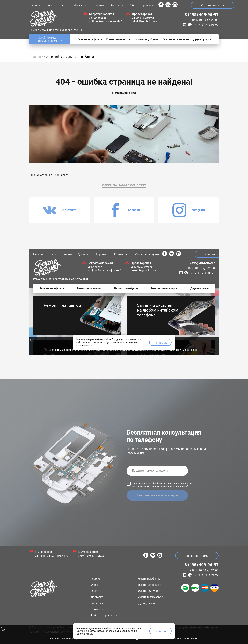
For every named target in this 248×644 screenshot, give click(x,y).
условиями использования (122, 631)
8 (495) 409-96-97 (202, 15)
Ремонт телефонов (149, 579)
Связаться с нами (213, 6)
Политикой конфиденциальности (169, 486)
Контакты (117, 5)
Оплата (63, 5)
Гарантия (98, 5)
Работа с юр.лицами (142, 5)
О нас (49, 5)
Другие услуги (146, 603)
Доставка (80, 5)
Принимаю (160, 631)
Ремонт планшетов (149, 585)
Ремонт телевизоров (150, 597)
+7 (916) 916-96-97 (206, 25)
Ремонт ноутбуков (148, 591)
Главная (35, 5)
